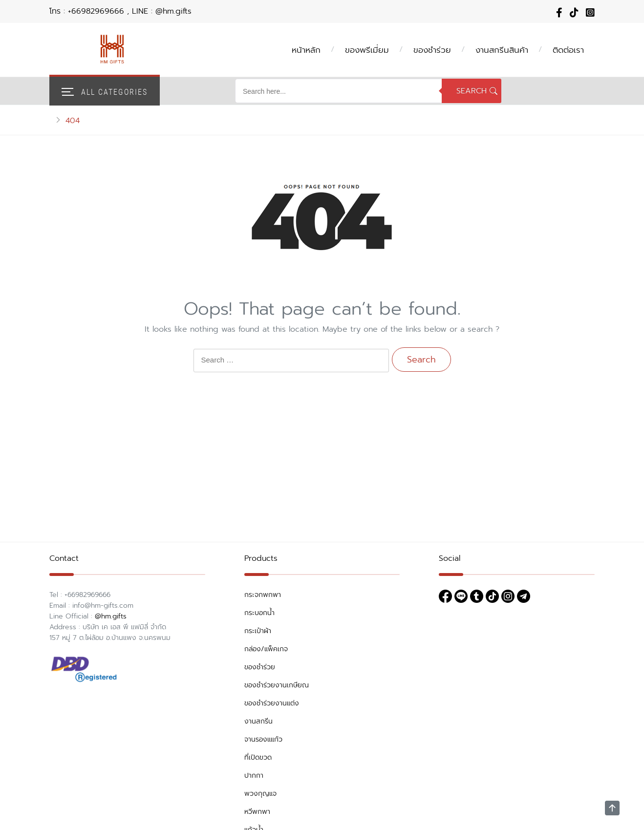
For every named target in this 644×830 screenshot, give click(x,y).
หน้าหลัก (306, 50)
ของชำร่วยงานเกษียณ (277, 685)
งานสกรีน (258, 721)
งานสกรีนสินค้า (502, 50)
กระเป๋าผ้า (258, 631)
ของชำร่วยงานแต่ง (272, 703)
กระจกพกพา (263, 595)
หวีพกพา (257, 812)
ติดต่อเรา (568, 50)
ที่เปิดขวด (258, 757)
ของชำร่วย (432, 50)
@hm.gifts (111, 616)
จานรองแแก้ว (263, 739)
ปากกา (254, 776)
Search (472, 91)
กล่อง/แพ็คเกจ (266, 649)
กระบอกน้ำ (259, 613)
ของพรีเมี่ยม (367, 50)
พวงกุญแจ (260, 794)
